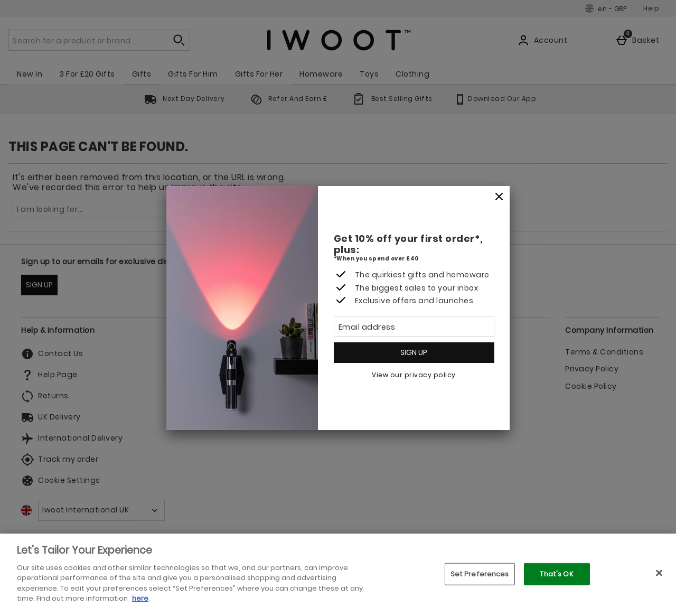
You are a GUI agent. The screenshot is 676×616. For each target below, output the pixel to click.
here (140, 598)
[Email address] (414, 326)
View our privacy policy (414, 375)
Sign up (414, 352)
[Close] (499, 197)
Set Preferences (480, 574)
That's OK (556, 574)
